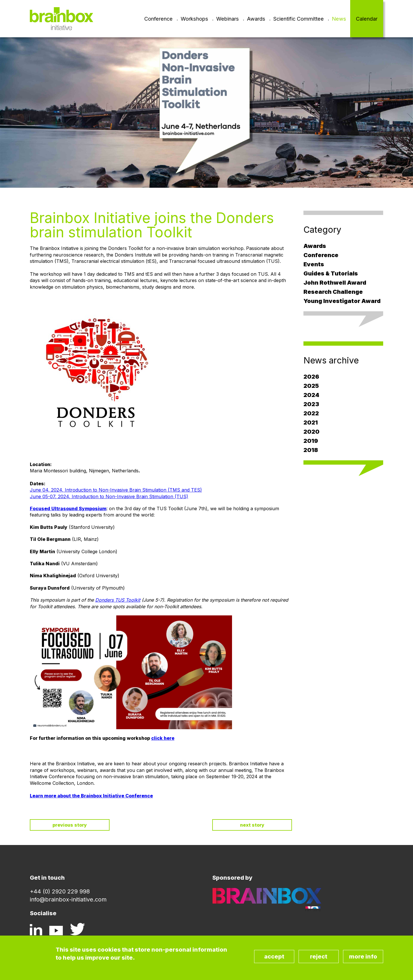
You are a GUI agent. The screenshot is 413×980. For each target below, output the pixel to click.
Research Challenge (333, 292)
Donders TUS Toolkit (118, 600)
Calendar (367, 19)
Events (314, 264)
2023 (311, 404)
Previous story (70, 825)
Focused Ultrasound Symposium (68, 508)
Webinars (228, 19)
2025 (311, 386)
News (339, 19)
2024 (311, 395)
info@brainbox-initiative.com (68, 899)
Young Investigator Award (342, 301)
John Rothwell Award (335, 283)
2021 (311, 422)
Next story (252, 825)
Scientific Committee (299, 19)
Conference (158, 19)
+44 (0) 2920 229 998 (60, 891)
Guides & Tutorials (331, 273)
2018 (311, 450)
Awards (256, 19)
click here (163, 738)
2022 (311, 413)
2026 (311, 377)
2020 (311, 432)
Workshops (194, 19)
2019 (311, 441)
